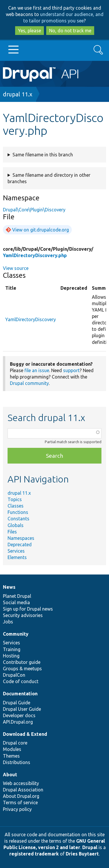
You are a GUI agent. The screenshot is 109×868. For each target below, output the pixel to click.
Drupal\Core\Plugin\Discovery (34, 210)
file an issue (37, 370)
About (10, 775)
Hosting (11, 656)
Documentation (20, 694)
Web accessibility (21, 783)
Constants (18, 519)
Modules (12, 749)
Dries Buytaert (82, 854)
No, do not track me (70, 31)
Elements (17, 557)
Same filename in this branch (43, 155)
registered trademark (34, 854)
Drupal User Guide (22, 709)
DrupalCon (14, 675)
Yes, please (30, 31)
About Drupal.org (21, 796)
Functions (18, 512)
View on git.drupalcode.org (41, 230)
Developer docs (19, 715)
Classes (16, 506)
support (71, 370)
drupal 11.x (18, 94)
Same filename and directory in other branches (49, 178)
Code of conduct (21, 681)
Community (16, 634)
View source (16, 268)
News (9, 587)
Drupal (90, 847)
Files (12, 532)
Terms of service (20, 802)
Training (12, 649)
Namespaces (21, 538)
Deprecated (20, 545)
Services (16, 551)
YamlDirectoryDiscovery (31, 319)
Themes (11, 756)
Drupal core (15, 743)
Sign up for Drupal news (28, 609)
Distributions (17, 762)
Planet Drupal (17, 596)
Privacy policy (17, 809)
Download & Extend (25, 734)
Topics (15, 499)
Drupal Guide (17, 703)
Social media (16, 602)
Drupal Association (23, 790)
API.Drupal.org (18, 722)
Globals (16, 525)
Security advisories (23, 615)
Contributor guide (22, 662)
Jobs (8, 622)
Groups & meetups (22, 669)
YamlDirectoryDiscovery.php (35, 255)
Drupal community (29, 383)
